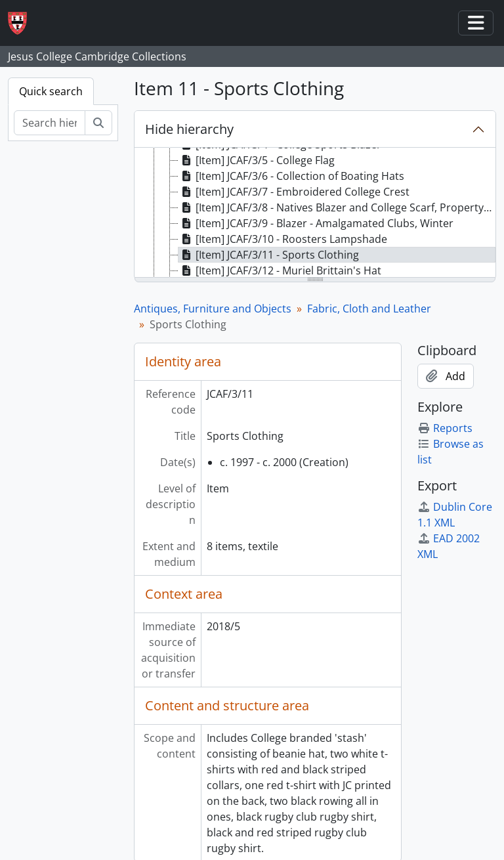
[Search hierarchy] (50, 123)
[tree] (315, 213)
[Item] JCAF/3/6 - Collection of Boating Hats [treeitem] (291, 176)
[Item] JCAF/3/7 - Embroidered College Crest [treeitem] (294, 192)
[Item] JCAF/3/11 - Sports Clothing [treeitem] (269, 255)
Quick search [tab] (51, 91)
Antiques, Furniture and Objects (213, 309)
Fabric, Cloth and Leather (369, 309)
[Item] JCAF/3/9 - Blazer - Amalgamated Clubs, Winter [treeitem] (316, 223)
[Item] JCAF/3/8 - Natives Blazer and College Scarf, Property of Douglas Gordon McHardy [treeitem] (337, 207)
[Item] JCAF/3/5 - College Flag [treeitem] (257, 160)
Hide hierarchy (189, 129)
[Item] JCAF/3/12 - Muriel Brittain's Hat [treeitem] (280, 270)
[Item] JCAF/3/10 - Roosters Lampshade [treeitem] (283, 239)
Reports (445, 428)
